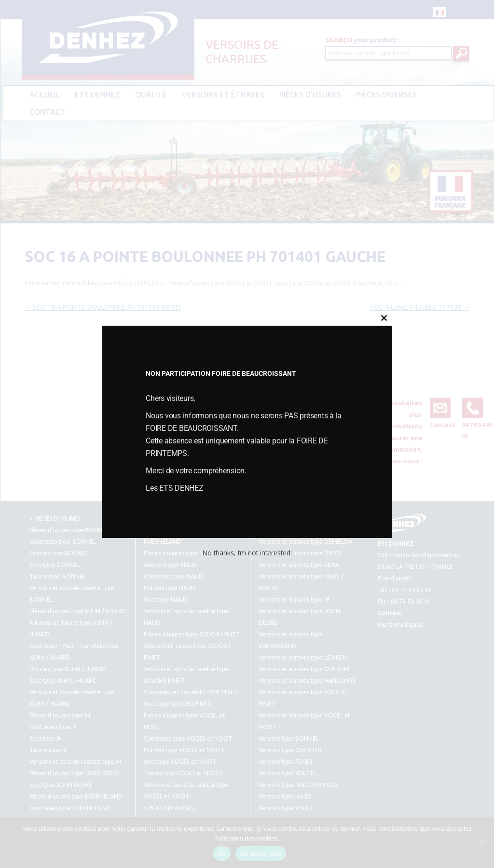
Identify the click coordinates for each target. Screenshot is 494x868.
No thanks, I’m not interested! (247, 553)
